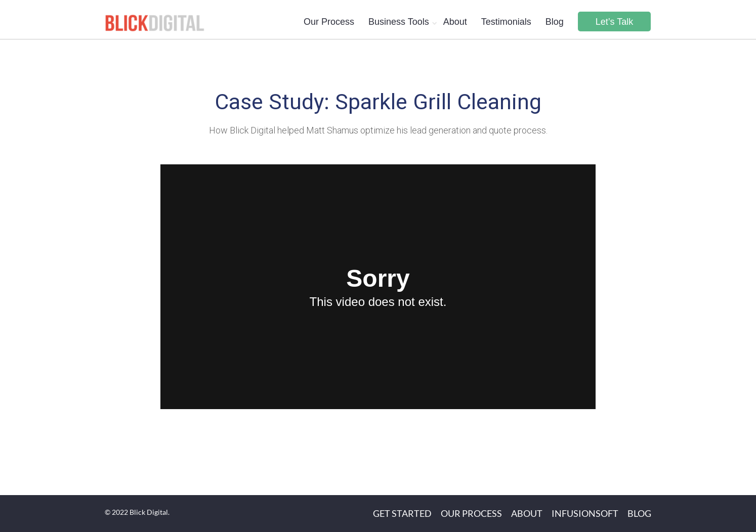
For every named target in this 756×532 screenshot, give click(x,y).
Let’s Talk (614, 22)
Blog (555, 22)
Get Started (402, 513)
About (455, 22)
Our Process (329, 22)
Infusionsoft (585, 513)
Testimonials (506, 22)
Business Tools (399, 22)
